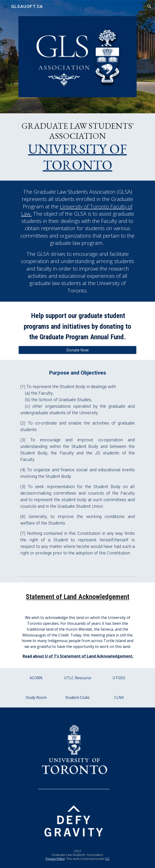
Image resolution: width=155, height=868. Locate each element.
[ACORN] (36, 678)
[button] (6, 6)
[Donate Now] (77, 350)
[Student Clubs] (77, 697)
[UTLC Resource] (77, 678)
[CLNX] (119, 697)
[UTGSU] (119, 678)
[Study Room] (36, 697)
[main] (77, 147)
